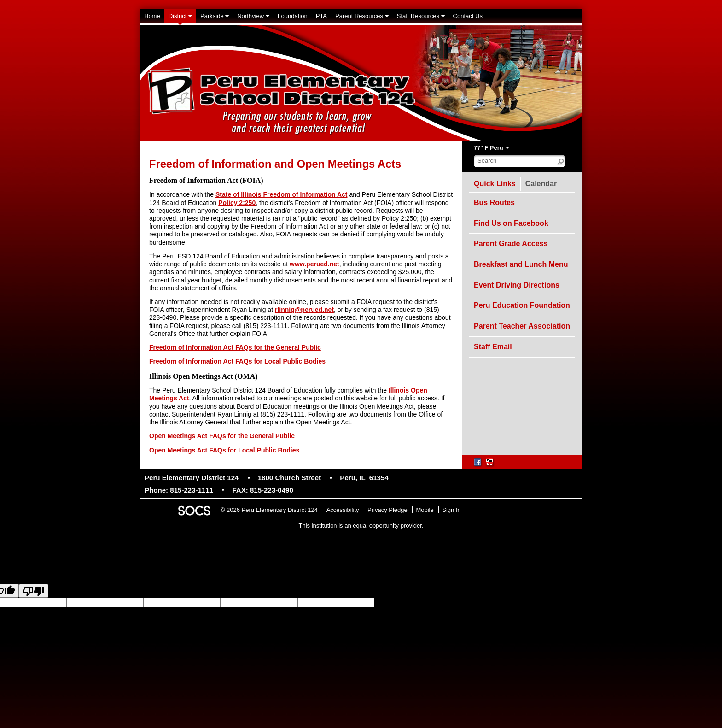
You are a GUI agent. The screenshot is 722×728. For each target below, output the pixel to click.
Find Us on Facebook (511, 223)
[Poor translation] (34, 591)
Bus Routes (494, 203)
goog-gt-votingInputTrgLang (485, 602)
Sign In (451, 510)
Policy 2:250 (237, 203)
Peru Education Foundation (522, 305)
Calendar (543, 182)
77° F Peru (489, 148)
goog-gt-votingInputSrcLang (411, 602)
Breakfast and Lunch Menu (521, 264)
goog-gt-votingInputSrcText (558, 602)
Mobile (425, 510)
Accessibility (343, 510)
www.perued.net (314, 264)
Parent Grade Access (511, 244)
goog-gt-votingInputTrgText (629, 602)
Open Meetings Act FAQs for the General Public (222, 436)
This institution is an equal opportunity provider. (361, 525)
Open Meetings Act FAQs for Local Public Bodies (224, 450)
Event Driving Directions (517, 285)
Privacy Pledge (387, 510)
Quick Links (495, 184)
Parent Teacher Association (522, 326)
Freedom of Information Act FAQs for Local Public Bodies (237, 361)
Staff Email (493, 347)
